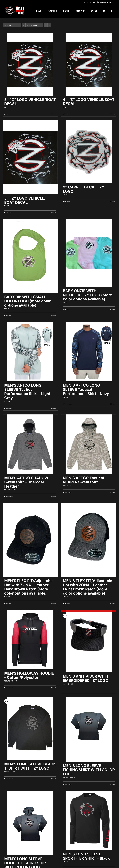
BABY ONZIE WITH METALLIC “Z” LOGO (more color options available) (87, 295)
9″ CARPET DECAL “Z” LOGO (83, 189)
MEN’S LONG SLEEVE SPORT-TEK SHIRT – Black (86, 856)
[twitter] (84, 2)
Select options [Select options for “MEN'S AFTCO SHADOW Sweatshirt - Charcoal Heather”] (9, 497)
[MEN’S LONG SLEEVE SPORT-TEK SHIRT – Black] (89, 820)
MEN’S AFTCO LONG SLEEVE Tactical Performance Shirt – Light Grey (27, 391)
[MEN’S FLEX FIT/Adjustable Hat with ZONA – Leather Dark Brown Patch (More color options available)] (30, 540)
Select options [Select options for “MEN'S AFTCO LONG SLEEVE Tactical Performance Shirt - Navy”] (68, 404)
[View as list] (49, 25)
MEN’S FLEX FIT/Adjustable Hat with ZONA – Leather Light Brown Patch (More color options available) (88, 587)
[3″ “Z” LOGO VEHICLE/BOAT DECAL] (30, 64)
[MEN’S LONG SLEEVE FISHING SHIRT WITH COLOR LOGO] (89, 730)
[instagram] (87, 2)
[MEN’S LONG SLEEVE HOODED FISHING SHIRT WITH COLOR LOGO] (30, 823)
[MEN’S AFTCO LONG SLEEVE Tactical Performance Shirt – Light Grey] (30, 352)
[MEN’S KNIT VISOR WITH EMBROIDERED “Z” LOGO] (89, 641)
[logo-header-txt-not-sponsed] (15, 7)
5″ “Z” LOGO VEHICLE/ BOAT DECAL (25, 200)
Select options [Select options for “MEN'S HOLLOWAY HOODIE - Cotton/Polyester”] (9, 688)
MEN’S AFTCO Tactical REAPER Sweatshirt (83, 480)
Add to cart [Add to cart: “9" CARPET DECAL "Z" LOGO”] (67, 202)
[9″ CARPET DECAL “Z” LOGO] (89, 152)
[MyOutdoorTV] (98, 2)
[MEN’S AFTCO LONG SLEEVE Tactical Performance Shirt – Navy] (89, 352)
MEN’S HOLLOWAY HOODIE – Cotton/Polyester (29, 675)
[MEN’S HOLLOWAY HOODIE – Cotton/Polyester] (30, 640)
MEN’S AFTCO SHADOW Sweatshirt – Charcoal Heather (26, 482)
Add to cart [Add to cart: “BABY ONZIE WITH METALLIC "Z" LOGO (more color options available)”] (67, 309)
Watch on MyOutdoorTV (108, 2)
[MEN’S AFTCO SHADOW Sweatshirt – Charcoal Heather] (30, 444)
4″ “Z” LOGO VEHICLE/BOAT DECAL (89, 102)
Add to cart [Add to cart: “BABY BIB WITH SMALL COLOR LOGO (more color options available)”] (9, 316)
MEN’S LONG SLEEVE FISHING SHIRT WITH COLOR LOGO (89, 770)
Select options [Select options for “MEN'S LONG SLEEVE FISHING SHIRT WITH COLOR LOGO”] (68, 784)
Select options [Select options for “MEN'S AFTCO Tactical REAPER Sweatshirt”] (68, 492)
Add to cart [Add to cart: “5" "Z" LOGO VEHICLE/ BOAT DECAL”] (9, 213)
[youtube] (94, 2)
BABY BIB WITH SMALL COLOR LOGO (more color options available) (27, 301)
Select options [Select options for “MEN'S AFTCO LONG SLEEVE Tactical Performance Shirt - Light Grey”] (9, 408)
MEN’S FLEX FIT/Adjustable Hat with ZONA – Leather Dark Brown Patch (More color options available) (29, 587)
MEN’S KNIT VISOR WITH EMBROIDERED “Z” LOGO (86, 678)
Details (54, 114)
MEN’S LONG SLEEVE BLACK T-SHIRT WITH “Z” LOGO (30, 766)
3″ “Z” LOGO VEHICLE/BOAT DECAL (30, 102)
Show (32, 25)
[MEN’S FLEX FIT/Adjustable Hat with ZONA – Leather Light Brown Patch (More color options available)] (89, 540)
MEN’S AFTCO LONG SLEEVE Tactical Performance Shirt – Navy (86, 389)
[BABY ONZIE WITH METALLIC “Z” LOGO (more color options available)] (89, 253)
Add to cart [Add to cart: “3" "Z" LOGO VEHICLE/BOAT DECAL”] (9, 114)
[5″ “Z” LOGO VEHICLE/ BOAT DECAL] (30, 157)
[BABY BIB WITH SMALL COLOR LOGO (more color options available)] (30, 256)
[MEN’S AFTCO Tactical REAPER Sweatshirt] (89, 444)
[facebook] (81, 2)
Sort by (8, 25)
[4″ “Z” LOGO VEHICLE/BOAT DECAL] (89, 64)
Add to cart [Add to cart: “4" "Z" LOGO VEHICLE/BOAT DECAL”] (67, 114)
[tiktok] (91, 2)
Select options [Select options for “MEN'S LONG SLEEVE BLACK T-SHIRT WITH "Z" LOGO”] (9, 779)
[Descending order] (24, 25)
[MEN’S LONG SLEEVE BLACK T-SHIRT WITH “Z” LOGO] (30, 729)
